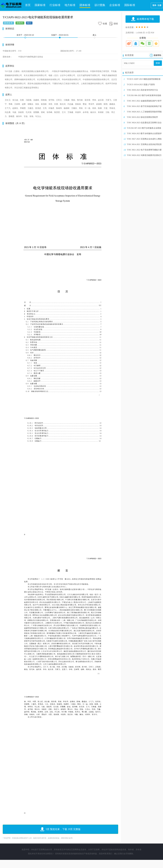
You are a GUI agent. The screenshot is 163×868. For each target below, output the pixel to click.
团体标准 (85, 5)
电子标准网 (11, 5)
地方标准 (70, 5)
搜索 (158, 63)
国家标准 (40, 5)
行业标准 (55, 5)
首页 (28, 5)
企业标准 (115, 5)
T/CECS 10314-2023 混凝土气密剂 (141, 85)
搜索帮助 (157, 55)
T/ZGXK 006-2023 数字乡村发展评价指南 (144, 95)
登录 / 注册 (157, 5)
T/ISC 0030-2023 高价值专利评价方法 (142, 90)
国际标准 (130, 5)
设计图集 (100, 5)
